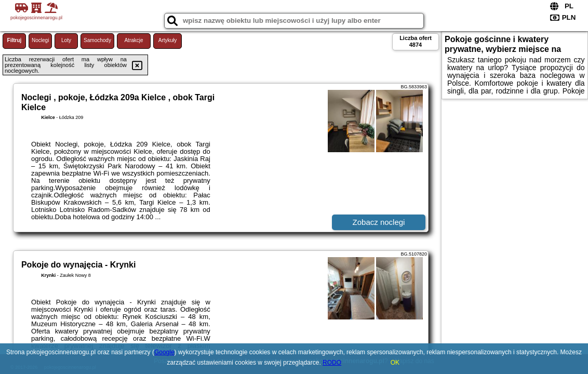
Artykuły (168, 40)
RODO (332, 363)
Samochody (97, 40)
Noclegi (40, 40)
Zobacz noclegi (379, 222)
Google (164, 352)
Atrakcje (133, 40)
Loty (66, 40)
